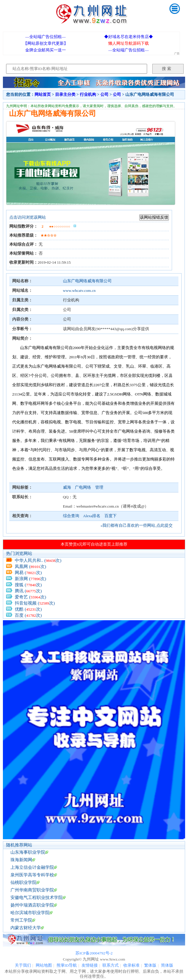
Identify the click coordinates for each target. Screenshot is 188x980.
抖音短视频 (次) (35, 603)
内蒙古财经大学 (26, 928)
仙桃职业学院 (23, 882)
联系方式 (111, 965)
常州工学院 (21, 920)
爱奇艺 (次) (30, 597)
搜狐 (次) (28, 585)
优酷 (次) (28, 609)
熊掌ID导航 (67, 965)
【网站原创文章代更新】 (46, 43)
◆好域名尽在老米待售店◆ (129, 37)
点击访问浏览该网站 (28, 217)
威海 (67, 487)
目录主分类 (65, 95)
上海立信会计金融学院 (32, 867)
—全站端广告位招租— (45, 37)
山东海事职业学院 (28, 852)
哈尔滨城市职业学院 (30, 913)
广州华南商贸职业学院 (32, 890)
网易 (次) (28, 573)
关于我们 (23, 965)
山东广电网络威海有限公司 (87, 281)
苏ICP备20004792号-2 (94, 953)
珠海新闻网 (21, 860)
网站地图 (44, 965)
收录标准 (131, 965)
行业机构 (88, 95)
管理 (99, 487)
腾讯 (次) (28, 591)
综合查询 (71, 516)
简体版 (167, 965)
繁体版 (150, 965)
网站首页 (43, 95)
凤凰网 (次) (30, 567)
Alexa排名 (92, 516)
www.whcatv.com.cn (79, 291)
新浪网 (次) (30, 579)
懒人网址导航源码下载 (129, 43)
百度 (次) (28, 615)
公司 (104, 95)
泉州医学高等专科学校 (32, 875)
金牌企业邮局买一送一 (46, 50)
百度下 (111, 516)
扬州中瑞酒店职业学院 (32, 905)
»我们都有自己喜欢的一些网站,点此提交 (137, 525)
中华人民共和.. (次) (38, 560)
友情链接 (90, 965)
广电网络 (83, 487)
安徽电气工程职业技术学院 (37, 898)
